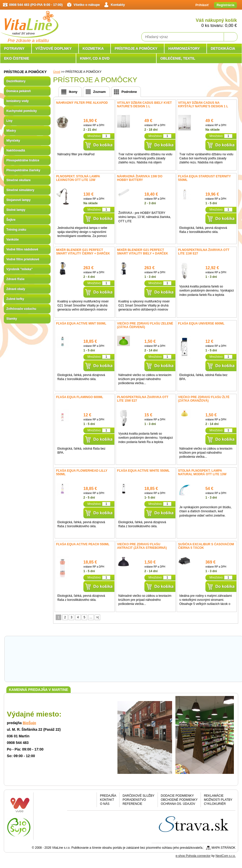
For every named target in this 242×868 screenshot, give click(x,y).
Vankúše (13, 240)
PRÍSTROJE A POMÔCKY (136, 48)
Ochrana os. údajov (178, 804)
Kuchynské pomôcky (22, 111)
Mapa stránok (223, 848)
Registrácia (225, 5)
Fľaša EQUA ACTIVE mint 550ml (81, 324)
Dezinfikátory (16, 81)
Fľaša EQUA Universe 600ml (201, 324)
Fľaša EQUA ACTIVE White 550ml (143, 471)
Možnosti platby (218, 800)
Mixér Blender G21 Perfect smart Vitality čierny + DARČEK (83, 252)
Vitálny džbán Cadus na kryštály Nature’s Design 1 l (203, 105)
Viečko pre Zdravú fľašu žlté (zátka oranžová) (204, 399)
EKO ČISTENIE (17, 58)
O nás (105, 804)
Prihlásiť (202, 5)
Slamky (12, 319)
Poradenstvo (134, 800)
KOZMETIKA (93, 48)
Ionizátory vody (18, 101)
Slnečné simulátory (20, 190)
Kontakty (118, 5)
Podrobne (129, 92)
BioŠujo (29, 723)
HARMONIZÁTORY (184, 48)
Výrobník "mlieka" (19, 269)
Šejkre (11, 220)
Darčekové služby (138, 796)
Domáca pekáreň (19, 91)
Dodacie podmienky (177, 796)
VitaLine (29, 21)
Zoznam (100, 92)
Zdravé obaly (16, 289)
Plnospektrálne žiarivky (23, 170)
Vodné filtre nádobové (22, 249)
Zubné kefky (15, 299)
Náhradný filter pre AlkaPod (82, 103)
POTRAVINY (14, 48)
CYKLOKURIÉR (215, 804)
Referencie (132, 804)
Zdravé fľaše (15, 279)
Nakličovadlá (16, 150)
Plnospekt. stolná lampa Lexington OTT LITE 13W (78, 178)
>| (97, 617)
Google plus (88, 801)
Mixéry (11, 131)
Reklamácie (214, 796)
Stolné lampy (16, 210)
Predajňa (108, 796)
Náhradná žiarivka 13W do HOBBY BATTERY (140, 178)
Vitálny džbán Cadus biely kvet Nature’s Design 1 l (145, 105)
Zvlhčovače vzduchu (21, 309)
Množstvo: (94, 136)
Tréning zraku (16, 230)
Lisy (9, 121)
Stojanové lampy (18, 200)
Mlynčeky (13, 141)
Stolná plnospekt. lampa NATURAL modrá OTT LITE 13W (202, 472)
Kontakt (107, 800)
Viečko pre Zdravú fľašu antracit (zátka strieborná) (142, 546)
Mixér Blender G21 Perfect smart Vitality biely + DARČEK (143, 252)
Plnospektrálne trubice (23, 160)
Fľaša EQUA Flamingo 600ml (80, 397)
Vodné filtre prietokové (23, 259)
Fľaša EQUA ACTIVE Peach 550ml (83, 544)
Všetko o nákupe (87, 5)
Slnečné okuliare (18, 180)
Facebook (75, 801)
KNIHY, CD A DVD (95, 58)
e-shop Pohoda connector (193, 856)
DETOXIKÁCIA (223, 48)
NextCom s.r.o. (226, 856)
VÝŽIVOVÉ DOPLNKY (54, 48)
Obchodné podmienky (179, 800)
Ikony (73, 92)
